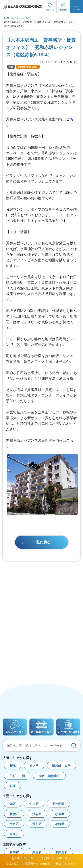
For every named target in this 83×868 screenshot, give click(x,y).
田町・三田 (17, 776)
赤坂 (11, 67)
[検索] (74, 745)
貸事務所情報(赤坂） (28, 67)
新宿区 (14, 814)
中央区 (34, 804)
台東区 (14, 834)
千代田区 (58, 804)
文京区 (14, 824)
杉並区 (60, 814)
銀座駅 (37, 852)
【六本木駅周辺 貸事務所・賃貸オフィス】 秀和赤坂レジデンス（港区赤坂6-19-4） (39, 24)
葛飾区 (60, 824)
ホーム (9, 18)
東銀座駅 (61, 852)
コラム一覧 (22, 18)
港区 (13, 804)
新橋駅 (14, 852)
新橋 (13, 766)
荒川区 (37, 824)
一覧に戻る (42, 542)
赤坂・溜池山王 (49, 776)
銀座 (13, 786)
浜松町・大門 (61, 766)
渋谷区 (37, 814)
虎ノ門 (34, 766)
